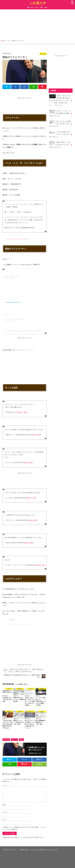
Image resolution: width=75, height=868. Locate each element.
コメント (6, 785)
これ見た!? (38, 3)
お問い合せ (20, 849)
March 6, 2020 (22, 412)
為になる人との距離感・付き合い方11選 (59, 121)
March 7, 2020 (31, 498)
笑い (32, 7)
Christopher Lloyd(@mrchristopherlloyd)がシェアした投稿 (22, 331)
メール (5, 812)
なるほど (7, 739)
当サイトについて (8, 849)
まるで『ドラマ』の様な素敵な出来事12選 (59, 111)
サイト (4, 819)
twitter (8, 619)
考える (46, 7)
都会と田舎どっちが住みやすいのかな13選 (59, 140)
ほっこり (37, 7)
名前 (4, 804)
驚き (42, 7)
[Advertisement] (38, 25)
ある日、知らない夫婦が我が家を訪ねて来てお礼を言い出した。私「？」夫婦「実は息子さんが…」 (59, 100)
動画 (29, 7)
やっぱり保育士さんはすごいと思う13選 (59, 130)
